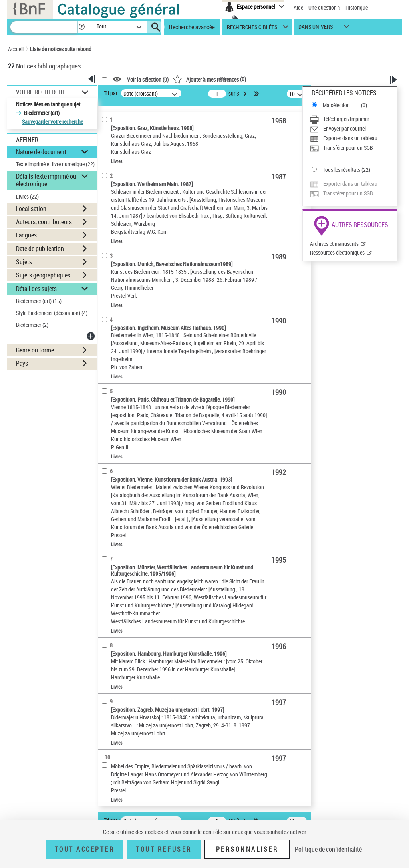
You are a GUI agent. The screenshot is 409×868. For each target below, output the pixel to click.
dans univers (316, 29)
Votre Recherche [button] (41, 92)
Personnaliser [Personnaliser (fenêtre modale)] (247, 849)
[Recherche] (44, 27)
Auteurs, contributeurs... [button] (46, 222)
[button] (81, 27)
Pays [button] (22, 363)
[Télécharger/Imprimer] (353, 119)
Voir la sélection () (148, 79)
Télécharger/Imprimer (346, 119)
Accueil (16, 49)
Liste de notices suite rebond (61, 49)
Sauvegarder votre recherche (53, 122)
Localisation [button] (31, 209)
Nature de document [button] (41, 152)
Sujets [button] (24, 262)
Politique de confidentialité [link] (328, 849)
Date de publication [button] (40, 249)
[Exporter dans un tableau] (353, 138)
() (209, 79)
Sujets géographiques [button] (43, 275)
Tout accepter (85, 849)
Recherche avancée (192, 27)
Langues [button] (26, 235)
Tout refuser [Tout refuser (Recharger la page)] (164, 849)
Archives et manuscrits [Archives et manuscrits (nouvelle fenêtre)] (334, 244)
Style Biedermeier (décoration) (52, 313)
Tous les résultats (341, 170)
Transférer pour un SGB (348, 148)
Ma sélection (336, 105)
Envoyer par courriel (344, 128)
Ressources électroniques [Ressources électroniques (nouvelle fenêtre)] (337, 252)
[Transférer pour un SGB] (353, 148)
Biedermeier (32, 325)
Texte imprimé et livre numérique (55, 164)
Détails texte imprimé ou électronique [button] (46, 180)
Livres (27, 196)
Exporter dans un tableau (350, 138)
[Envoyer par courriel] (353, 129)
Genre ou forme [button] (35, 350)
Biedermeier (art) (39, 301)
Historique (357, 7)
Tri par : (112, 93)
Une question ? (324, 7)
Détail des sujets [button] (36, 289)
